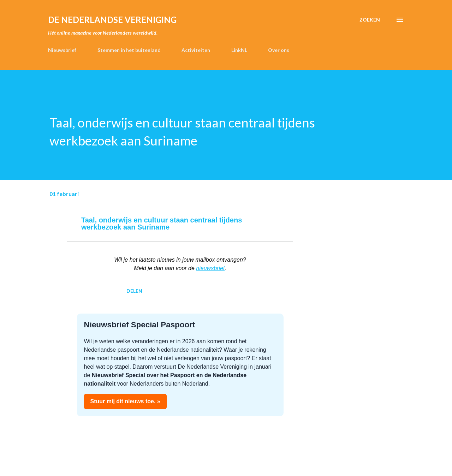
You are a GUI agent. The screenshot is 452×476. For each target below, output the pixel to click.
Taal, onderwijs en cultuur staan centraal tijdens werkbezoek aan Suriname (162, 224)
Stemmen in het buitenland (129, 50)
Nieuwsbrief (62, 50)
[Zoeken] (370, 20)
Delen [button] (134, 291)
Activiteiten (196, 50)
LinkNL (239, 50)
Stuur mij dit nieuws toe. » (125, 401)
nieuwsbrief (210, 268)
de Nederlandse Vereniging (112, 20)
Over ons (279, 50)
